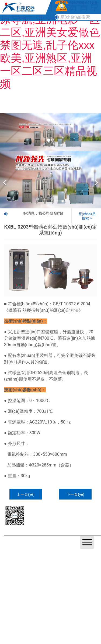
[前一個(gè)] (5, 180)
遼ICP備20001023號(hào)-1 (32, 549)
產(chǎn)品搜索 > (87, 216)
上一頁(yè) (26, 494)
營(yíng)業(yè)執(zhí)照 (70, 549)
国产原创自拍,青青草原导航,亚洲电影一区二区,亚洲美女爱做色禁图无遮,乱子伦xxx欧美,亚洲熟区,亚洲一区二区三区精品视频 (50, 45)
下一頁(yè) (75, 494)
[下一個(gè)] (96, 180)
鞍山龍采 (28, 555)
